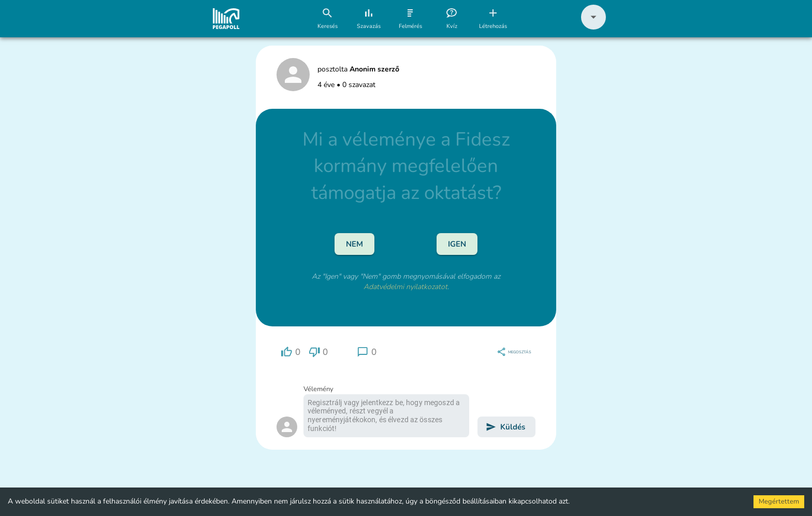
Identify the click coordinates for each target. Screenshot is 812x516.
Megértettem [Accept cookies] (779, 501)
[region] (291, 352)
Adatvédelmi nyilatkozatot (405, 287)
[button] (593, 27)
